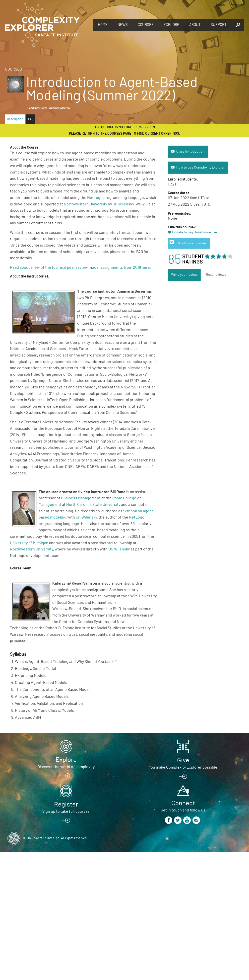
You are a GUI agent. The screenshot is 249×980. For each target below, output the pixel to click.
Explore (171, 25)
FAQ (31, 119)
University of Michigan (29, 543)
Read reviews (216, 275)
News (123, 25)
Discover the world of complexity (66, 767)
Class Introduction (190, 152)
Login (220, 5)
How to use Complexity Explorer (200, 168)
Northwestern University (85, 204)
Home (103, 25)
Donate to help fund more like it (196, 232)
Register (237, 5)
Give (183, 760)
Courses (146, 25)
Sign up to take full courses (66, 811)
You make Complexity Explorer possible (183, 767)
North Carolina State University (93, 505)
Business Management (81, 498)
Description (15, 119)
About (195, 25)
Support (219, 25)
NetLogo (95, 198)
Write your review (184, 275)
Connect (183, 803)
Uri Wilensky (123, 204)
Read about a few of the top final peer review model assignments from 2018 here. (81, 267)
